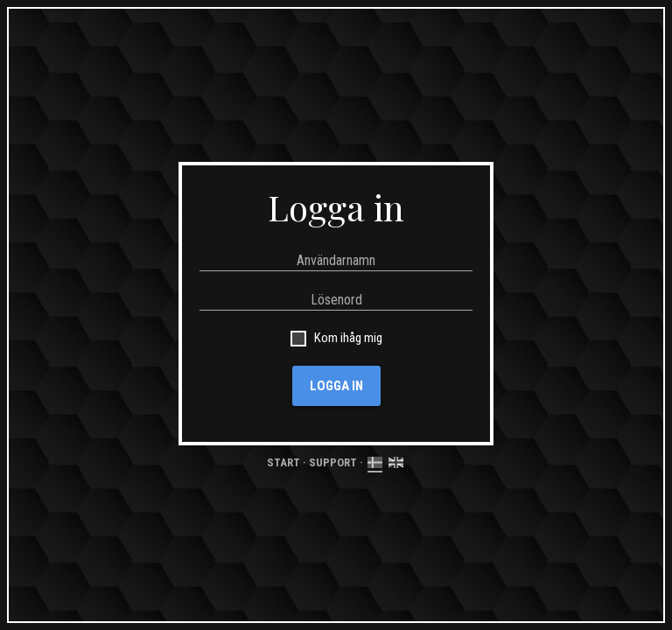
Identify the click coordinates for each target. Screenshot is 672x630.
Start (283, 462)
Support (333, 462)
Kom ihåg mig (346, 338)
